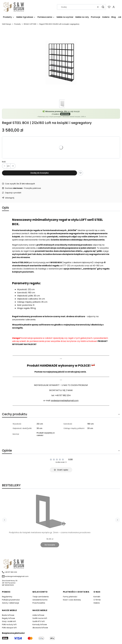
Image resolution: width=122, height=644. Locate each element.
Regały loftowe (8, 618)
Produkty (17, 24)
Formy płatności (70, 597)
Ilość (4, 162)
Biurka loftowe (8, 615)
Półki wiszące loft (9, 628)
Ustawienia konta (40, 600)
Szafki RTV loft (39, 621)
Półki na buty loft (9, 625)
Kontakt (97, 597)
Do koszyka (50, 545)
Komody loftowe (40, 625)
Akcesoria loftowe (40, 628)
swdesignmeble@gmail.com (65, 401)
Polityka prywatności (11, 600)
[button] (103, 7)
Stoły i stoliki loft (9, 621)
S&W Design (7, 24)
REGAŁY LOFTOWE (30, 24)
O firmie (97, 600)
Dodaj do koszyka (39, 173)
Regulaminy (7, 597)
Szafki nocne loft (40, 618)
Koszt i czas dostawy (72, 600)
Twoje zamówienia (41, 597)
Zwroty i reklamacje (10, 603)
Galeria (97, 603)
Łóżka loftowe (38, 615)
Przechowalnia (39, 603)
